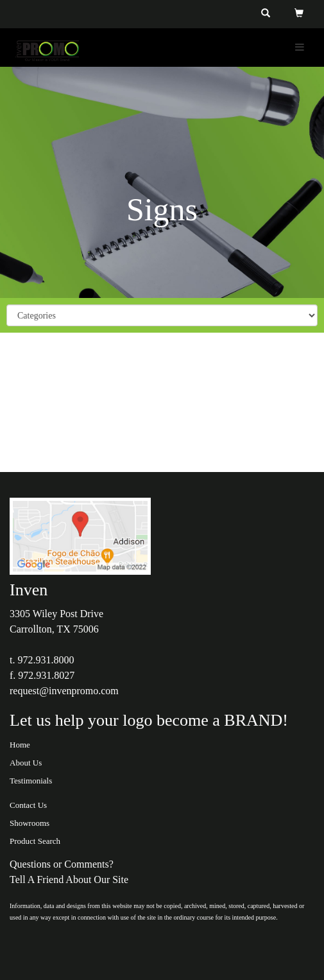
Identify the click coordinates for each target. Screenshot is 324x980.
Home (20, 745)
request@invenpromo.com (64, 691)
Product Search (35, 841)
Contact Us (28, 805)
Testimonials (31, 781)
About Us (26, 763)
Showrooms (30, 823)
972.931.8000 (46, 660)
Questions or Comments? (62, 864)
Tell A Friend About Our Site (69, 879)
